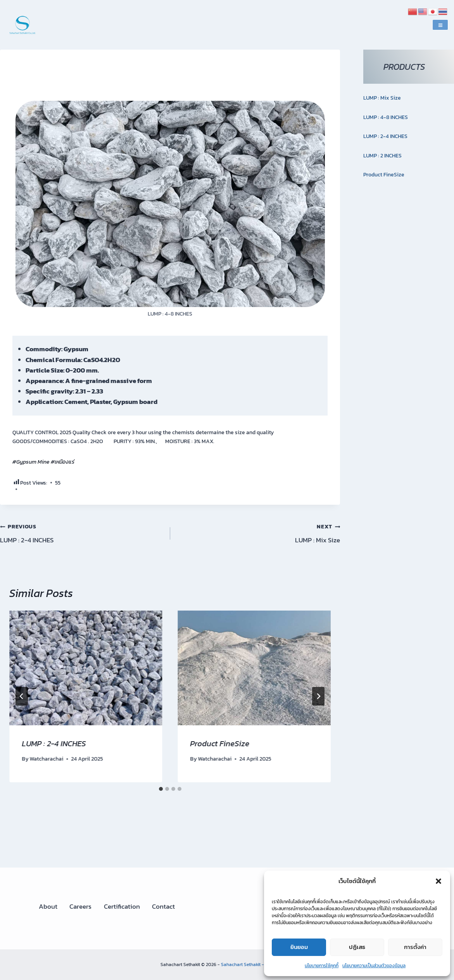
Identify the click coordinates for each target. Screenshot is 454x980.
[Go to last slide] (22, 696)
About (48, 906)
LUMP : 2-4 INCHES (82, 533)
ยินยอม (299, 947)
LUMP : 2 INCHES (382, 155)
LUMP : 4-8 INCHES (386, 117)
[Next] (318, 696)
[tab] (161, 789)
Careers (80, 906)
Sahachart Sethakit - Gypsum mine (257, 964)
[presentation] (86, 668)
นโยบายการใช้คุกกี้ (322, 966)
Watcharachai (46, 759)
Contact (163, 906)
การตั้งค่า (415, 947)
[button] (438, 881)
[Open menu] (440, 25)
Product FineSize (220, 744)
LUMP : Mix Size (259, 533)
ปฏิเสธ (357, 947)
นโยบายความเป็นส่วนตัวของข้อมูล (374, 966)
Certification (122, 906)
